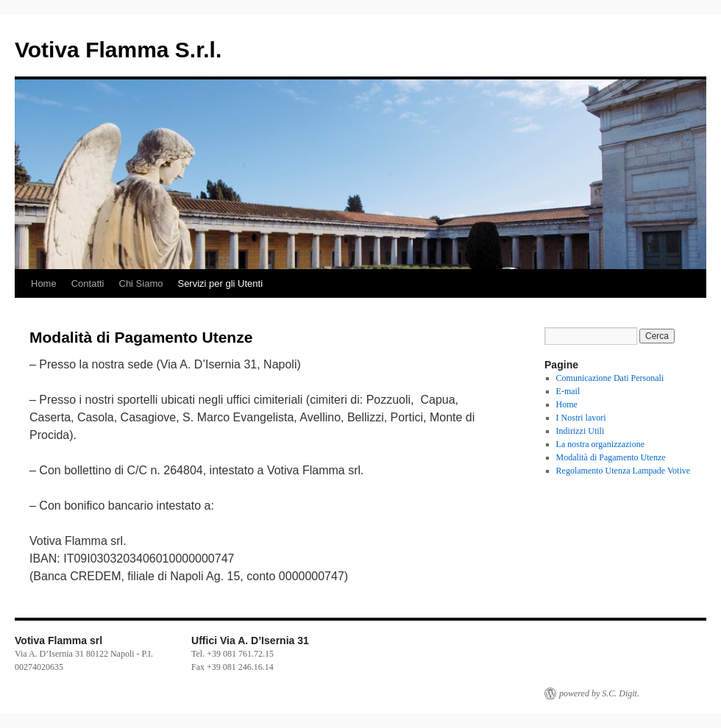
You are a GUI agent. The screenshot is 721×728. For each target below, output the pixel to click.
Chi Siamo (141, 283)
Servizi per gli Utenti (220, 283)
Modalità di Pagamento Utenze (611, 457)
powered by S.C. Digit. (599, 693)
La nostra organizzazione (600, 444)
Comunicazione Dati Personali (610, 378)
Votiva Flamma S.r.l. (118, 50)
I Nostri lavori (581, 418)
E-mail (568, 391)
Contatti (88, 283)
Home (44, 283)
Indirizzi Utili (580, 431)
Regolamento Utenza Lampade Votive (624, 471)
